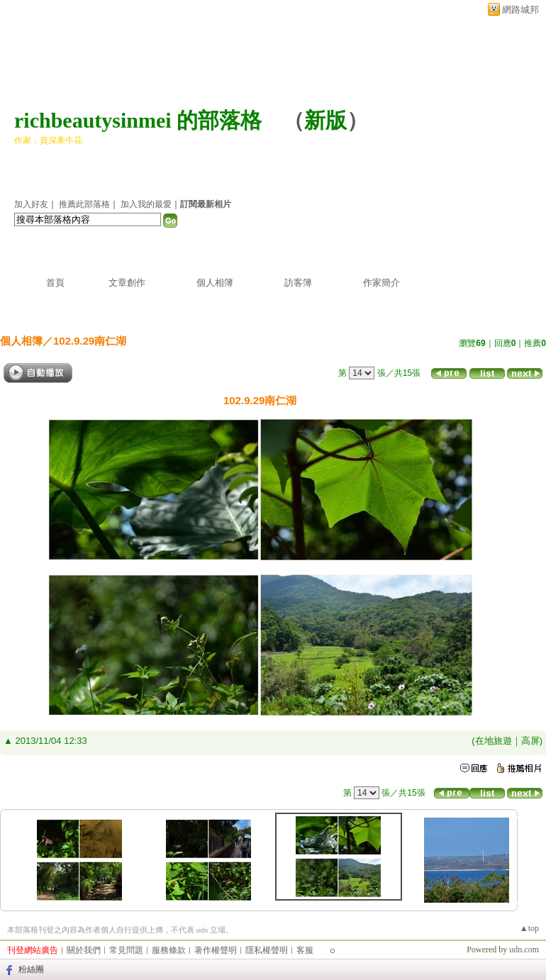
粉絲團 (31, 969)
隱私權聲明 (267, 950)
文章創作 (127, 283)
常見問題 (126, 950)
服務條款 (169, 950)
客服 (305, 950)
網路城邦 (520, 10)
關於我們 (84, 950)
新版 (325, 120)
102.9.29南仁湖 (90, 341)
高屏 (530, 741)
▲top (529, 928)
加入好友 (31, 204)
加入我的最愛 (146, 204)
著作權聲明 (216, 950)
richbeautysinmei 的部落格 (138, 120)
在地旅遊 (494, 741)
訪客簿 (298, 283)
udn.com (524, 950)
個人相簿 (215, 283)
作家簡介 (381, 283)
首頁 (55, 283)
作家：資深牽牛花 (48, 140)
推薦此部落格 (84, 204)
